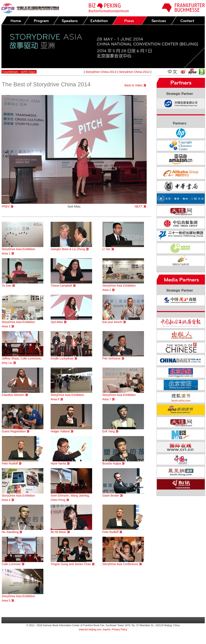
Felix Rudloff (10, 463)
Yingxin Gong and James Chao (71, 564)
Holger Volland (60, 431)
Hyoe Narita (58, 463)
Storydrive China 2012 (134, 72)
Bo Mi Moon (58, 532)
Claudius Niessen (13, 395)
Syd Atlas (57, 322)
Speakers (71, 21)
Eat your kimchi (112, 322)
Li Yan (106, 249)
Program (41, 21)
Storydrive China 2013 (101, 72)
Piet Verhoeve (112, 358)
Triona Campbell (61, 286)
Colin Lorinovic (11, 564)
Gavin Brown (111, 496)
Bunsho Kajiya (112, 463)
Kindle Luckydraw (62, 358)
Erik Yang (109, 431)
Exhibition (100, 21)
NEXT (138, 206)
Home (15, 21)
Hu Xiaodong (10, 532)
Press (129, 21)
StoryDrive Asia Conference (120, 564)
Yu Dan (7, 286)
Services (159, 21)
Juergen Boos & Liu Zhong (68, 249)
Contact (188, 21)
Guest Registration (14, 431)
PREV (6, 206)
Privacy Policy (120, 630)
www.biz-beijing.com (90, 630)
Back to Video (133, 85)
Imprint (107, 630)
